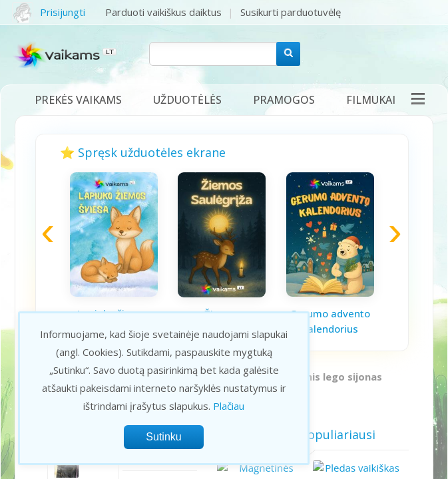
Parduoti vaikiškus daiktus (163, 12)
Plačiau (229, 406)
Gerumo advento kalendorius (330, 321)
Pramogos (284, 100)
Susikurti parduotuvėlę (291, 12)
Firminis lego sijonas (332, 377)
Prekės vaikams (78, 100)
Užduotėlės (187, 100)
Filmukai (371, 100)
